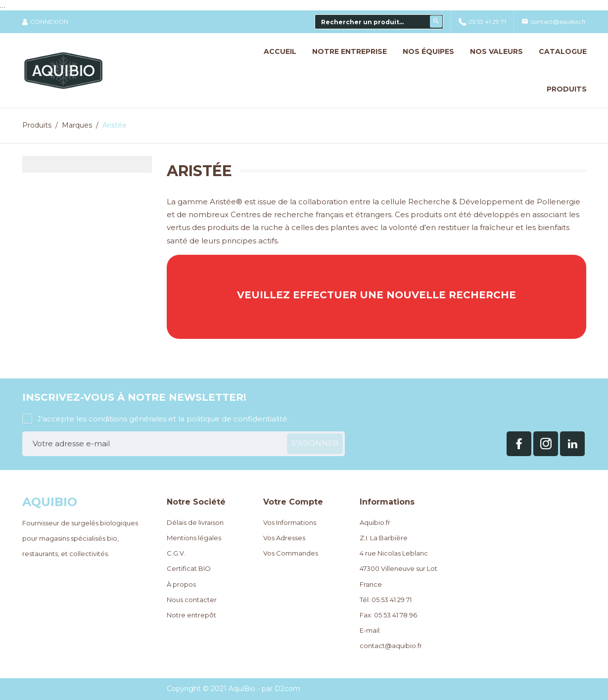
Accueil (280, 41)
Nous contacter (192, 600)
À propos (181, 584)
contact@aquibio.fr (554, 11)
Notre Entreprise (350, 41)
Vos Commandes (291, 553)
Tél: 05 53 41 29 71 (386, 600)
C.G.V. (176, 553)
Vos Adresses (284, 538)
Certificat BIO (189, 568)
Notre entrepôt (191, 615)
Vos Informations (290, 522)
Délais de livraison (195, 522)
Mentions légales (194, 538)
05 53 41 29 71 (482, 11)
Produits (567, 79)
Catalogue (563, 41)
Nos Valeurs (496, 41)
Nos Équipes (428, 41)
